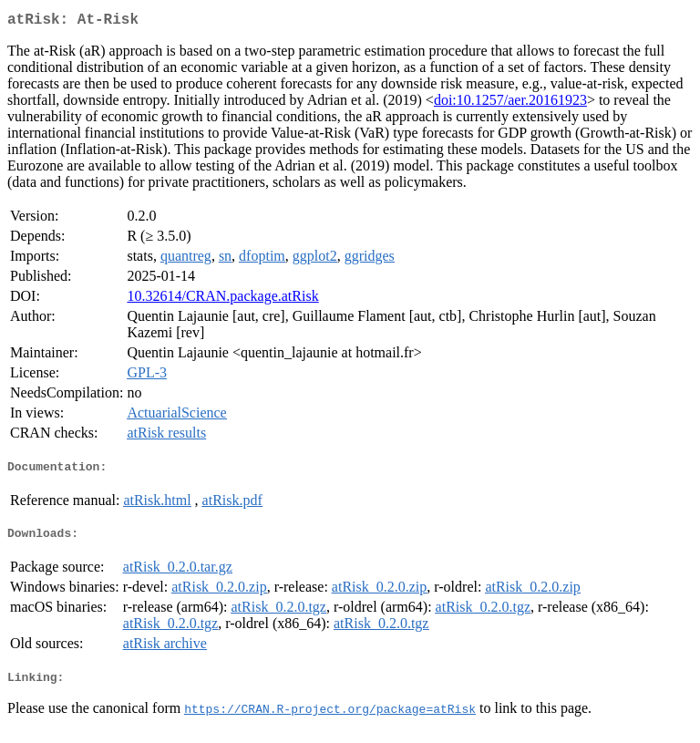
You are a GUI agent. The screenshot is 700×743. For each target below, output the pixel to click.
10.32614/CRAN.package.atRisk (222, 299)
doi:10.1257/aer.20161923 (510, 103)
